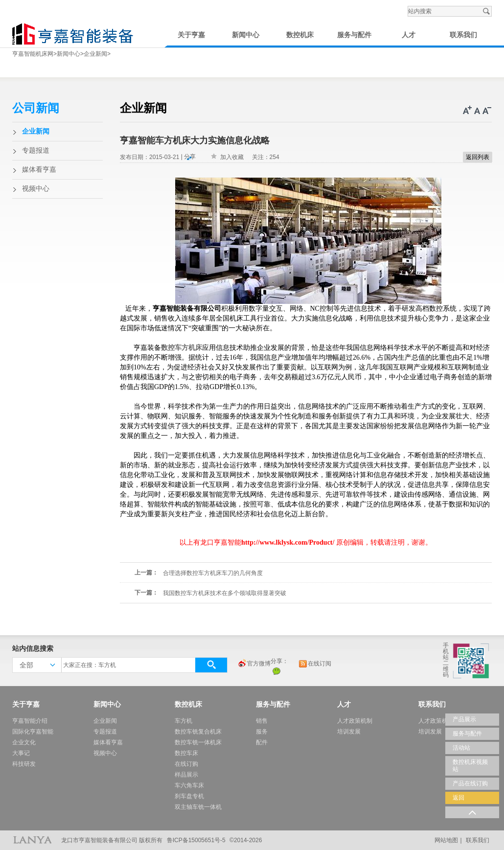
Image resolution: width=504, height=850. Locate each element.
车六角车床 (189, 785)
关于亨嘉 (191, 35)
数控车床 (186, 753)
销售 (262, 721)
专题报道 (36, 150)
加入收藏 (232, 157)
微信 (276, 671)
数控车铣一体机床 (198, 742)
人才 (409, 35)
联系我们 (463, 35)
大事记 (21, 753)
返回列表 (478, 157)
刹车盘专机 (189, 796)
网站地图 (446, 840)
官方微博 (254, 664)
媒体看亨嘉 (39, 170)
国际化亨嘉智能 (33, 732)
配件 (262, 742)
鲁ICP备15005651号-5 (196, 840)
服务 (262, 732)
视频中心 (36, 189)
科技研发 (24, 764)
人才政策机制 (355, 721)
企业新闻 (95, 54)
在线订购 (186, 764)
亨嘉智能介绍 (30, 721)
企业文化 (24, 742)
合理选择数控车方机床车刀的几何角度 (213, 573)
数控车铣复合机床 (198, 732)
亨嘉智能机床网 (33, 54)
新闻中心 (246, 35)
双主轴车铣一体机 (198, 807)
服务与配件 (354, 35)
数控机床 (300, 35)
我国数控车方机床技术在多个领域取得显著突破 (225, 593)
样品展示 (186, 775)
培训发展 (349, 732)
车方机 (183, 721)
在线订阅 (315, 664)
